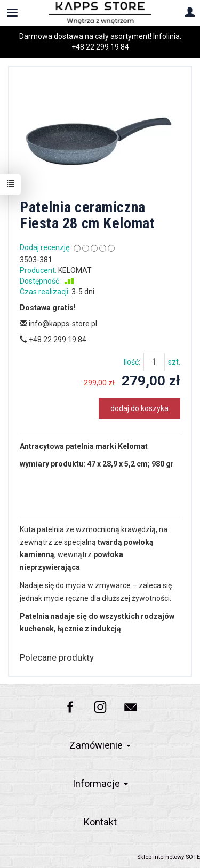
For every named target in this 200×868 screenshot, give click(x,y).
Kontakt (100, 822)
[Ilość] (154, 362)
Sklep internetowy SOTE (169, 857)
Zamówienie (100, 745)
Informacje (100, 783)
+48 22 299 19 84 (100, 47)
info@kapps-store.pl (58, 324)
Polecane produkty (57, 657)
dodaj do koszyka (139, 408)
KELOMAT (75, 270)
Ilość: (132, 362)
